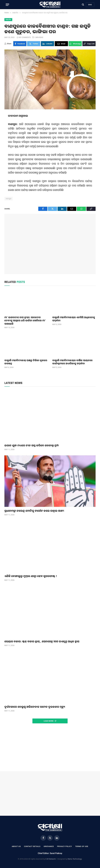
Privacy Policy (65, 846)
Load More (50, 721)
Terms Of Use (82, 846)
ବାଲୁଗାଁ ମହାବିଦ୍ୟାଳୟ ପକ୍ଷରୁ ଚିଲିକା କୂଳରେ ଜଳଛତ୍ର (26, 362)
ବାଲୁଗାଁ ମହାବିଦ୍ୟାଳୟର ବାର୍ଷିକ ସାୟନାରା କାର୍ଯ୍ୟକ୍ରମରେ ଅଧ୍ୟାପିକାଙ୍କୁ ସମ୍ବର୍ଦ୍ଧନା (72, 362)
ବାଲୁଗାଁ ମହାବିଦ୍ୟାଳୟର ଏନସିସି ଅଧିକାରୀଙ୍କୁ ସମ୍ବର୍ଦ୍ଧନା (74, 319)
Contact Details (32, 846)
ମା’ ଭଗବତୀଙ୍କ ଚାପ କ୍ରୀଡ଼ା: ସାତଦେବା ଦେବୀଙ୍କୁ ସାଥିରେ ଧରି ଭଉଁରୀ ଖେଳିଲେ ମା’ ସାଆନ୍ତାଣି (25, 320)
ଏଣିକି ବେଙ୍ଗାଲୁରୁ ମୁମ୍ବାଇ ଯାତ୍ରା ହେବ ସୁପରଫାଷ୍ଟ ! (31, 576)
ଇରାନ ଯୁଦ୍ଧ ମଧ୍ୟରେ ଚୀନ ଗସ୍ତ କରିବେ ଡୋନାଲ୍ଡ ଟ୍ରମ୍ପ (32, 445)
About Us (16, 846)
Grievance (49, 846)
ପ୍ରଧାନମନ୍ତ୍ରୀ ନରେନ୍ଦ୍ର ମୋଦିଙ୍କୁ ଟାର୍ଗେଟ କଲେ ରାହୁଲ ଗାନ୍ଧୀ (34, 511)
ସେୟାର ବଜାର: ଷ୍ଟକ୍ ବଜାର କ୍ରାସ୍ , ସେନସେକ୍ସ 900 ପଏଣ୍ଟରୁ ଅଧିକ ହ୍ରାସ (42, 641)
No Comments (24, 37)
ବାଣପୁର (9, 199)
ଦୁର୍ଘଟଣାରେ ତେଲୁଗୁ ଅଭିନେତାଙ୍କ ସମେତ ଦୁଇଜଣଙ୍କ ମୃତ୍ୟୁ (35, 707)
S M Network (51, 859)
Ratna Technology (75, 859)
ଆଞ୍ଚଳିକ (8, 20)
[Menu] (7, 5)
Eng (90, 5)
